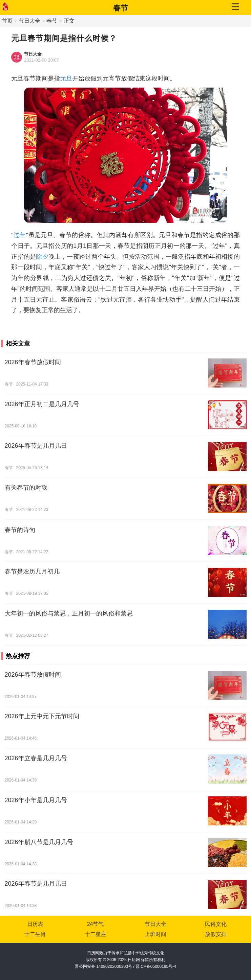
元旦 (66, 78)
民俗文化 (216, 924)
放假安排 (216, 934)
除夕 (42, 257)
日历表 (35, 924)
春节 (121, 8)
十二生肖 (35, 934)
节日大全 (29, 21)
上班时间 (155, 934)
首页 (7, 21)
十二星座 (96, 934)
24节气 (96, 924)
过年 (20, 235)
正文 (69, 21)
